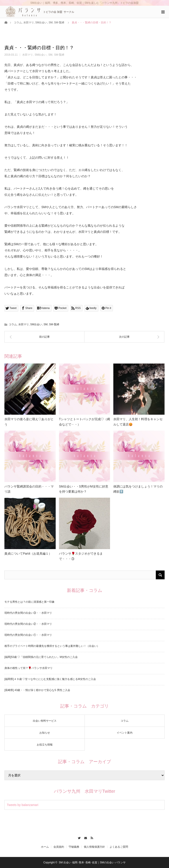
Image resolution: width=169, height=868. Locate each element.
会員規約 (59, 847)
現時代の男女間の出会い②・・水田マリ (28, 624)
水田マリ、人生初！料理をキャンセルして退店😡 (138, 422)
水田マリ (29, 23)
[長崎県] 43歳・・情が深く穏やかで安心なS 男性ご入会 (37, 690)
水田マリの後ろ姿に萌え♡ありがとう (29, 422)
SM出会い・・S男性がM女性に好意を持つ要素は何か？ (84, 489)
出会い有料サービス (45, 721)
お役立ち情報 (45, 745)
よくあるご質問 (119, 847)
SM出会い (41, 23)
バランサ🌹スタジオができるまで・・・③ (81, 556)
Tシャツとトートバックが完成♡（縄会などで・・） (85, 422)
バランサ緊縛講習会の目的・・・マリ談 (29, 489)
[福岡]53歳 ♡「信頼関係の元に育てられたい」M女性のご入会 (41, 657)
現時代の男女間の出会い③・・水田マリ (28, 613)
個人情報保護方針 (94, 847)
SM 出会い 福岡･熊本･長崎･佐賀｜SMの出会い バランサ (92, 862)
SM (51, 23)
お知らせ (45, 733)
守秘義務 (74, 847)
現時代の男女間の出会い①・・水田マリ (28, 635)
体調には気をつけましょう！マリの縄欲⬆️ (138, 489)
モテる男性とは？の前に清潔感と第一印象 (29, 602)
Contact (85, 837)
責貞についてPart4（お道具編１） (28, 554)
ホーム (45, 847)
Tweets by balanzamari (23, 805)
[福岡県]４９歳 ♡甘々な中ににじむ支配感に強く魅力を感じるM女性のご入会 (50, 679)
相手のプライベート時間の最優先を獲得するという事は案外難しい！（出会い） (52, 646)
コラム (18, 23)
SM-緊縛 (59, 23)
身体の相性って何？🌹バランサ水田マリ (28, 668)
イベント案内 (125, 733)
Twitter (78, 837)
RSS (91, 837)
